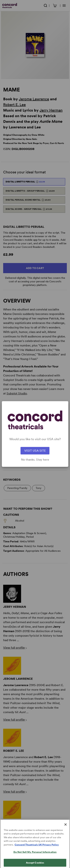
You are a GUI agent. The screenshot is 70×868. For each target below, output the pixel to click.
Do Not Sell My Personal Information (35, 855)
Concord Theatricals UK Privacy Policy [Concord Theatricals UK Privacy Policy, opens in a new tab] (37, 848)
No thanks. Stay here (35, 460)
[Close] (66, 828)
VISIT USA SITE (35, 451)
